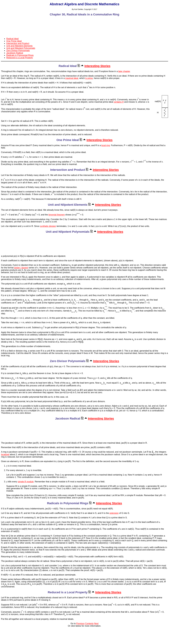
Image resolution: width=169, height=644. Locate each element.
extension (114, 513)
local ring (106, 145)
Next (96, 624)
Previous (80, 624)
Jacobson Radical (15, 53)
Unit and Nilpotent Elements (19, 46)
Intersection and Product (18, 43)
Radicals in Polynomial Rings (20, 55)
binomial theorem (57, 215)
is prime (89, 78)
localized (5, 454)
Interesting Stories (98, 66)
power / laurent (21, 268)
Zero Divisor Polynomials (18, 51)
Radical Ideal (12, 39)
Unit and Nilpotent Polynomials (21, 48)
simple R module (26, 482)
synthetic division (48, 226)
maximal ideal (72, 78)
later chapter (124, 71)
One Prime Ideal (14, 41)
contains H (119, 102)
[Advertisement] (84, 25)
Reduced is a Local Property (20, 58)
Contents (89, 624)
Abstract (57, 4)
